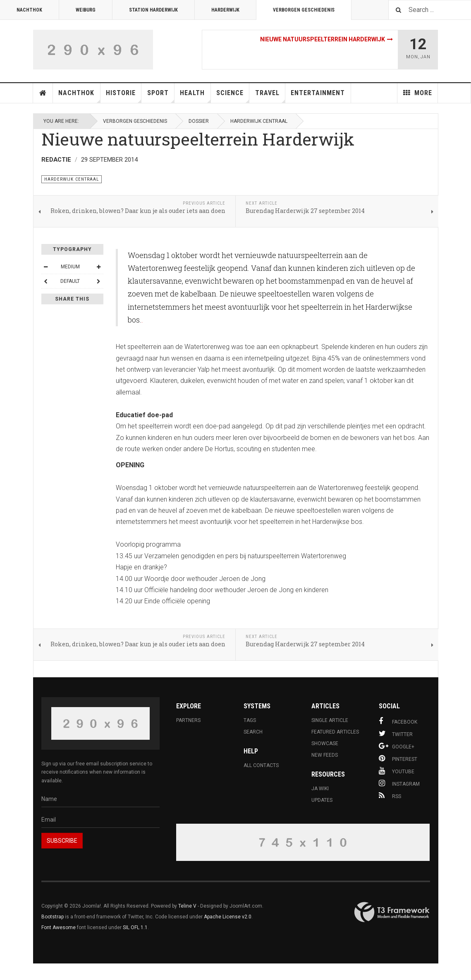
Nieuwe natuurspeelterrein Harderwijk (323, 39)
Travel (270, 96)
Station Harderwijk (153, 10)
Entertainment (318, 93)
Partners (188, 720)
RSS (390, 796)
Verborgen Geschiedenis (304, 10)
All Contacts (261, 765)
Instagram (399, 783)
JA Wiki (320, 789)
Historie (124, 96)
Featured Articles (335, 732)
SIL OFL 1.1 (135, 927)
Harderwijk (225, 10)
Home (43, 93)
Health (195, 96)
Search (253, 732)
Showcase (325, 743)
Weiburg (86, 10)
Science (233, 96)
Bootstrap (53, 917)
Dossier (199, 121)
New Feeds (325, 755)
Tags (250, 720)
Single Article (330, 720)
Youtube (397, 771)
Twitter (396, 734)
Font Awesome (59, 927)
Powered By (392, 912)
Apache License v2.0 (228, 917)
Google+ (397, 746)
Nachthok (29, 10)
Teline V (187, 906)
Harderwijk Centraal (259, 121)
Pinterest (398, 758)
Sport (161, 96)
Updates (322, 800)
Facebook (398, 721)
